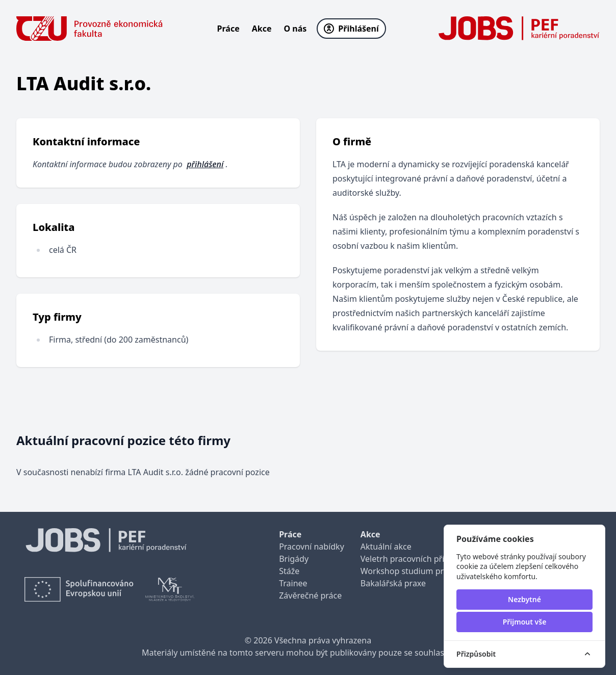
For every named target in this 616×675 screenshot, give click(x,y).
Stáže (289, 571)
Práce (228, 29)
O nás (296, 29)
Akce (262, 29)
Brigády (294, 559)
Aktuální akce (386, 547)
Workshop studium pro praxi (415, 571)
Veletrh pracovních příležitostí (417, 559)
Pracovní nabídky (312, 547)
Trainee (293, 583)
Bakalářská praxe (393, 583)
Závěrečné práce (310, 595)
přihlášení (205, 164)
